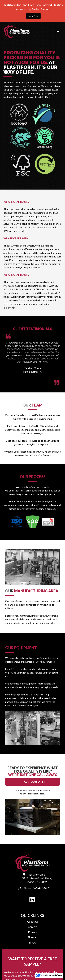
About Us (33, 922)
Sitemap (33, 937)
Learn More (33, 16)
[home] (16, 30)
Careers (33, 927)
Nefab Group (40, 9)
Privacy (33, 932)
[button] (58, 32)
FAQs (32, 942)
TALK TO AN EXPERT (35, 782)
